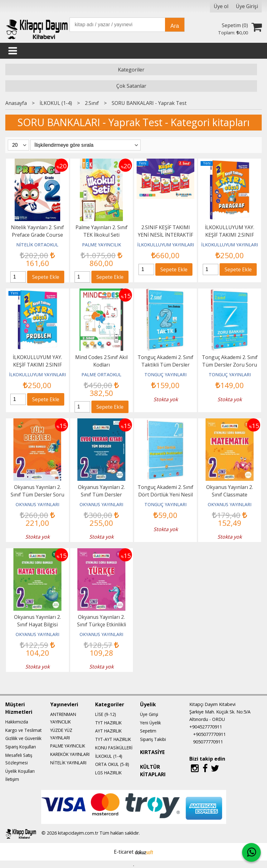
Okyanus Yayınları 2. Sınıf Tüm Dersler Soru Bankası (37, 495)
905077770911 (208, 742)
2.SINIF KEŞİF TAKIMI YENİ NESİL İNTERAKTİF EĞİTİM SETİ (165, 235)
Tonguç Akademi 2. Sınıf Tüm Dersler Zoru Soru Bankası (230, 365)
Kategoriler (131, 70)
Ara (175, 26)
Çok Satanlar (131, 86)
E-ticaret (124, 852)
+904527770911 (206, 727)
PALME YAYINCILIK (102, 245)
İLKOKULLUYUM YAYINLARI (166, 245)
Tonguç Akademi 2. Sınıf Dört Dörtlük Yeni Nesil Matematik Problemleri (165, 495)
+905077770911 (209, 734)
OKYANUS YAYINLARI (37, 504)
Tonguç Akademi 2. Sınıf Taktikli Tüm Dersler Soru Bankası (165, 365)
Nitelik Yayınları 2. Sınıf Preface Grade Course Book (37, 235)
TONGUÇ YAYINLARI (165, 375)
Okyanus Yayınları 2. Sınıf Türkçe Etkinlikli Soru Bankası (102, 624)
